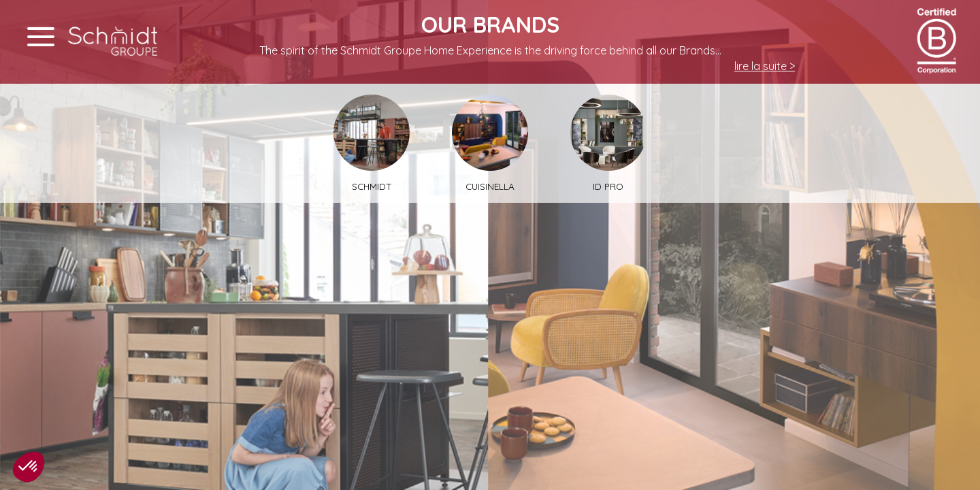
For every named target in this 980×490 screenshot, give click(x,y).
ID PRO (608, 143)
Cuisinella (490, 143)
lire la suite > (765, 66)
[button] (29, 467)
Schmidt (372, 143)
